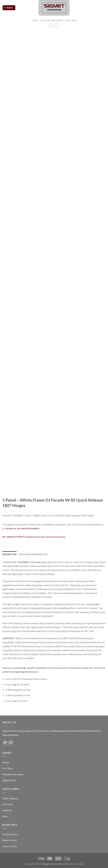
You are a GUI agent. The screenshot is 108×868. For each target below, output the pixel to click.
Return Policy (9, 840)
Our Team (8, 768)
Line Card (7, 804)
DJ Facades (71, 20)
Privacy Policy (10, 834)
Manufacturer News (13, 774)
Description (9, 554)
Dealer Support (10, 798)
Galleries (7, 810)
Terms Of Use (10, 846)
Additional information (33, 554)
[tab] (9, 554)
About (6, 762)
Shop (5, 816)
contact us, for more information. (22, 528)
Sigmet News (9, 780)
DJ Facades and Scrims (51, 20)
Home (34, 20)
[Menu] (9, 8)
